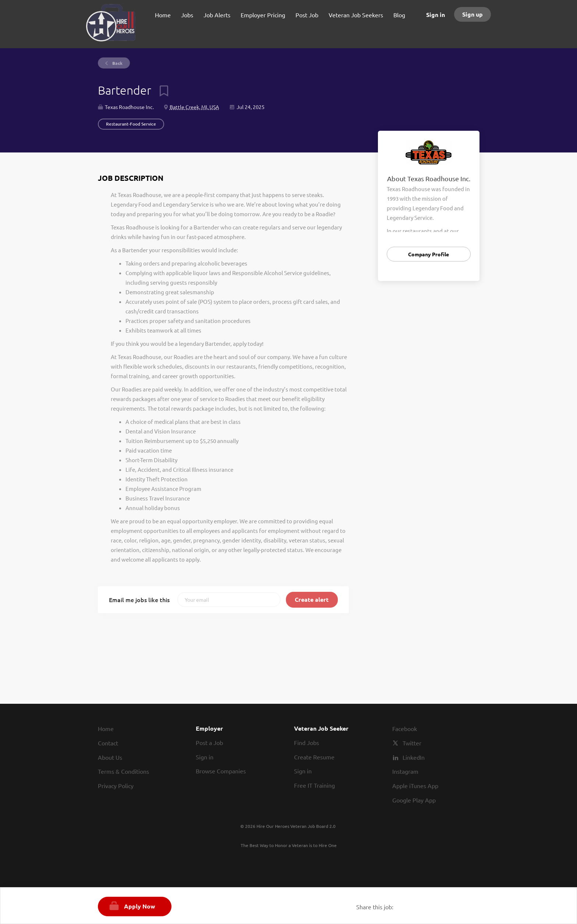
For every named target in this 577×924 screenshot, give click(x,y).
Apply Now (140, 906)
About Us (110, 757)
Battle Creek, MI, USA (194, 107)
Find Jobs (307, 742)
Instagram (405, 771)
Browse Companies (221, 771)
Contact (108, 743)
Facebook (405, 728)
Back (117, 63)
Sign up (472, 14)
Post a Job (209, 742)
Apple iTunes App (415, 786)
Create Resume (314, 757)
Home (106, 728)
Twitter (412, 743)
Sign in (436, 15)
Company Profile (429, 254)
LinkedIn (414, 757)
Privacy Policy (116, 786)
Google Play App (414, 800)
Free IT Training (314, 785)
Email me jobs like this (139, 600)
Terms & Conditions (123, 771)
